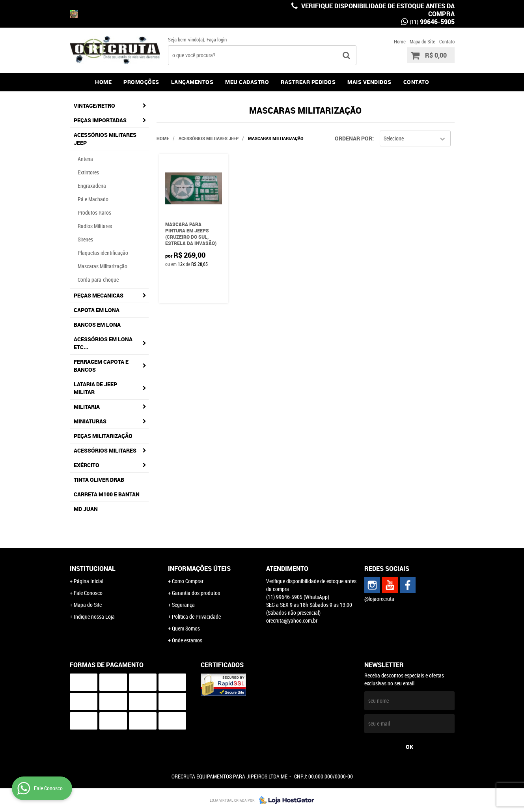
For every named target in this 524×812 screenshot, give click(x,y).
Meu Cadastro (247, 82)
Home (400, 41)
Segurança (183, 605)
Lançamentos (192, 82)
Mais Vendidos (369, 82)
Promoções (141, 82)
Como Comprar (188, 581)
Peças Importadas (100, 120)
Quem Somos (186, 628)
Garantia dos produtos (196, 593)
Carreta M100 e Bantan (107, 494)
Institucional (93, 569)
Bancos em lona (97, 325)
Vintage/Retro (94, 106)
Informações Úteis (199, 569)
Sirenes (85, 239)
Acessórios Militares (105, 450)
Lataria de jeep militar (95, 388)
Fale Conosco (88, 593)
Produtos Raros (94, 212)
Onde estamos (187, 640)
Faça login (217, 39)
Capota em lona (97, 310)
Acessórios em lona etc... (103, 343)
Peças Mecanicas (99, 295)
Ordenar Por (353, 138)
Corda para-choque (98, 280)
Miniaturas (90, 421)
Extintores (88, 172)
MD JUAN (86, 509)
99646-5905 (432, 22)
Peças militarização (103, 436)
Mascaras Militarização (103, 266)
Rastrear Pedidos (308, 82)
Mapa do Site (422, 41)
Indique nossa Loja (94, 616)
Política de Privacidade (196, 616)
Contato (447, 41)
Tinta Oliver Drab (99, 480)
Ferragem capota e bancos (101, 366)
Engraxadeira (92, 186)
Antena (85, 159)
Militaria (87, 407)
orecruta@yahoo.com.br (292, 620)
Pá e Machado (93, 199)
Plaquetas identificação (103, 253)
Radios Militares (95, 226)
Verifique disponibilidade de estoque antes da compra (377, 10)
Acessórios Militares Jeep (105, 139)
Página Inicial (89, 581)
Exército (87, 465)
